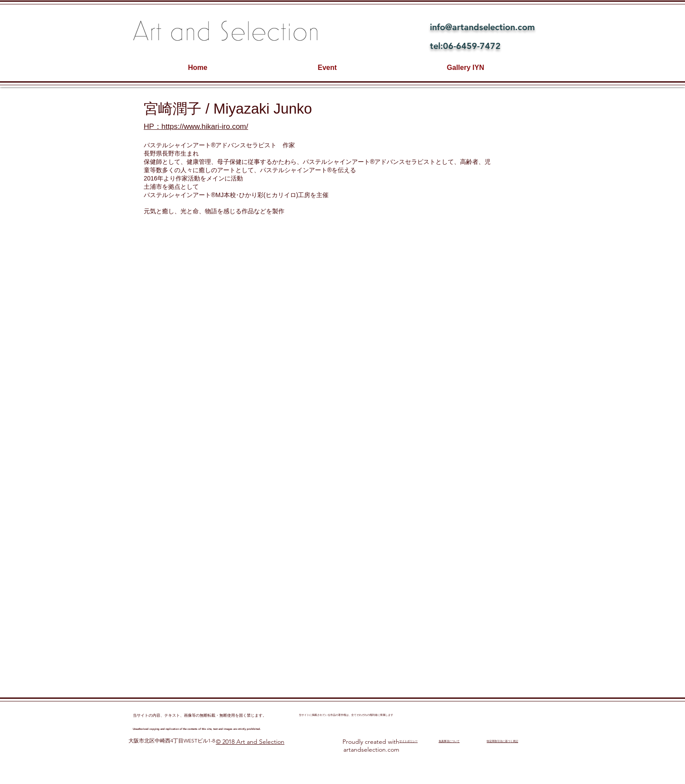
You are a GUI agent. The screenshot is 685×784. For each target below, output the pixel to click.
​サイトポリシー (408, 741)
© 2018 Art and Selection (250, 742)
